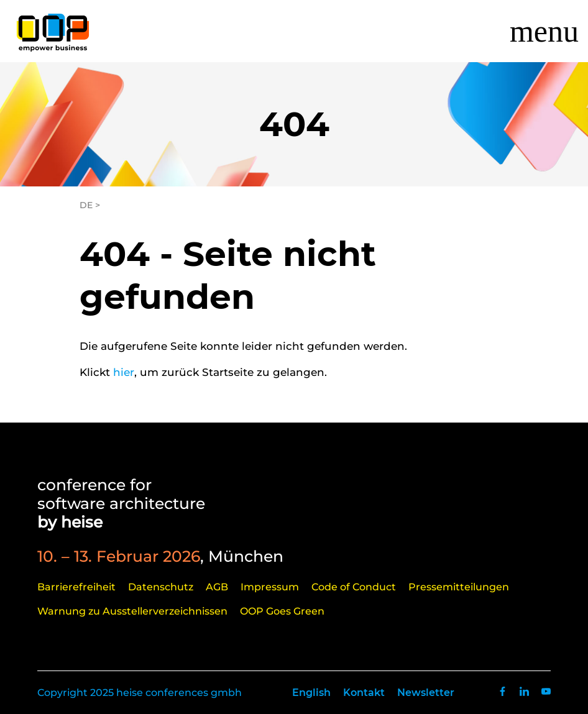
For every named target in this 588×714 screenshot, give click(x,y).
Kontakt (364, 693)
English (311, 693)
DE (86, 205)
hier (124, 372)
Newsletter (426, 693)
